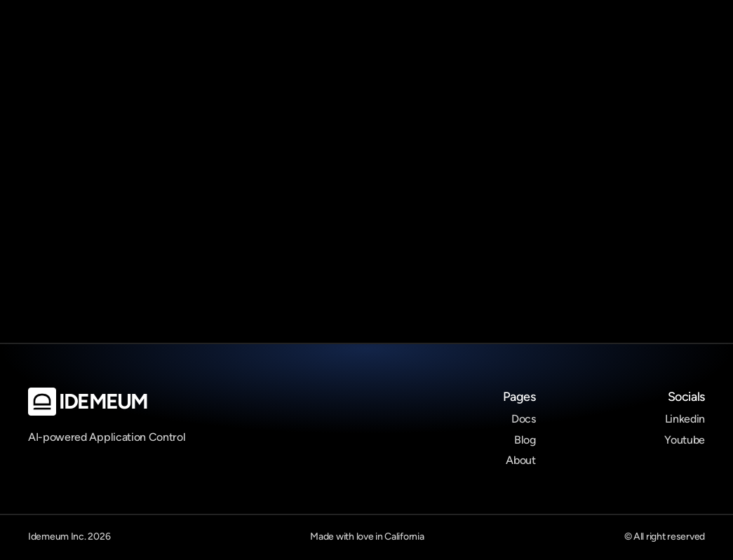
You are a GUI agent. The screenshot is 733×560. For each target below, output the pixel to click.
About (520, 460)
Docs (524, 419)
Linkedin (685, 419)
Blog (525, 440)
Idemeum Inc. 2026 (69, 537)
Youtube (685, 440)
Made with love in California (367, 537)
